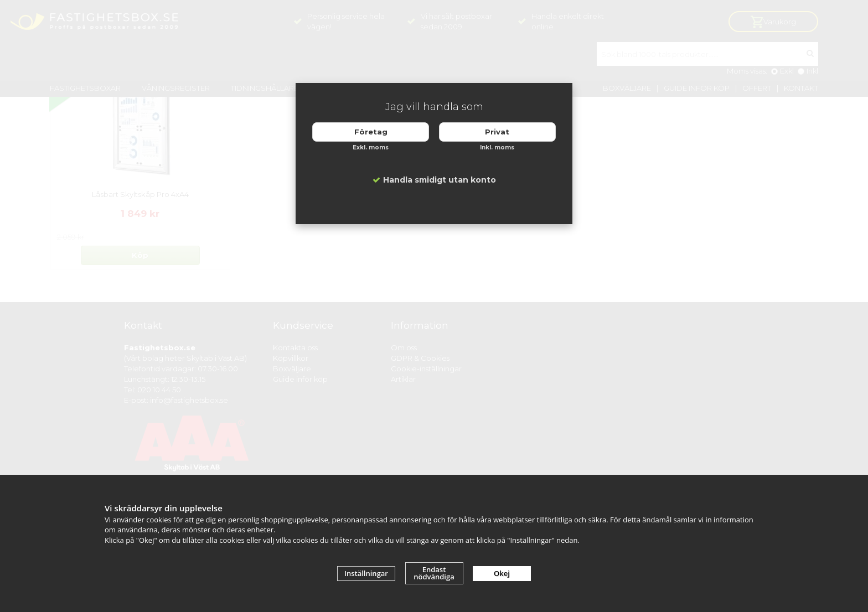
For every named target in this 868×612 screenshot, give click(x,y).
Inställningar (366, 573)
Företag (371, 132)
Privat (497, 132)
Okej (502, 573)
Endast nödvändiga (434, 573)
